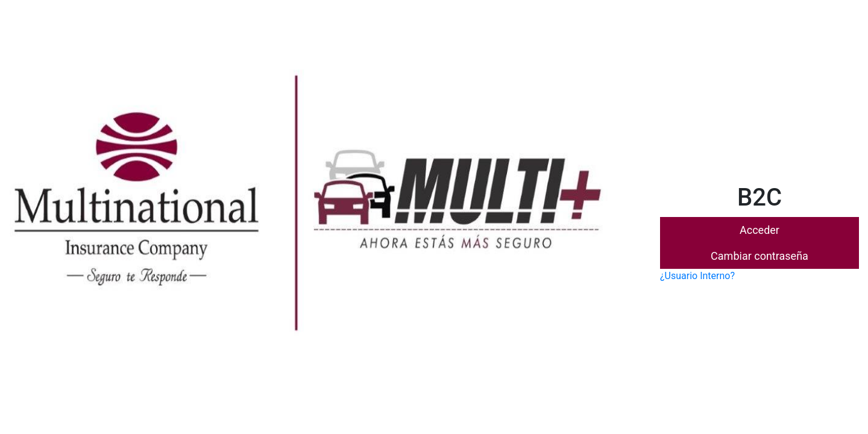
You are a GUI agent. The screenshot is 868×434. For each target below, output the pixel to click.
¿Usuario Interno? (697, 276)
